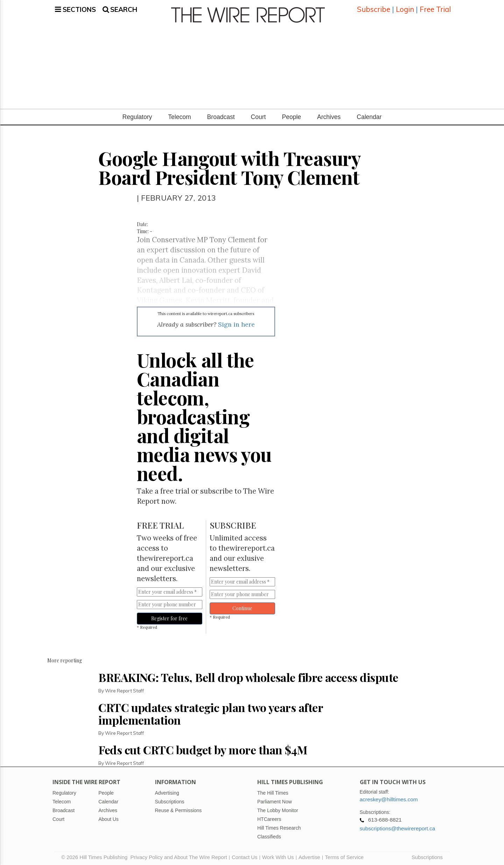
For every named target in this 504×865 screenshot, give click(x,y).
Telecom (179, 116)
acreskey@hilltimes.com (389, 798)
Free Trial (435, 9)
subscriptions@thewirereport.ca (398, 827)
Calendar (369, 116)
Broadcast (221, 116)
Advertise (309, 856)
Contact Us (244, 856)
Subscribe (374, 9)
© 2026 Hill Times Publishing (96, 856)
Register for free (169, 617)
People (291, 116)
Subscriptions (427, 856)
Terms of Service (344, 856)
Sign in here (236, 323)
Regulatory (137, 116)
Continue (242, 607)
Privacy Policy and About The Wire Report (178, 856)
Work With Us (278, 856)
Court (258, 116)
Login (405, 9)
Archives (329, 116)
